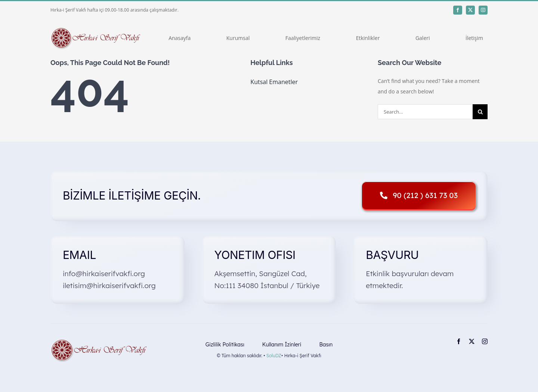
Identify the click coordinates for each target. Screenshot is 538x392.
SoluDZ (274, 356)
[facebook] (458, 10)
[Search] (480, 112)
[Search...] (425, 112)
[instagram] (483, 10)
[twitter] (470, 10)
